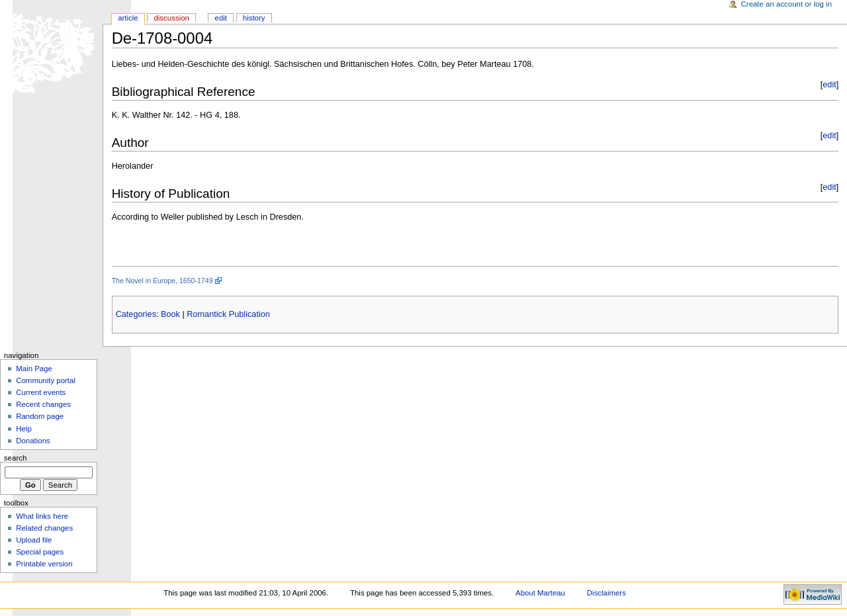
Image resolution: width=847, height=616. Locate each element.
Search (16, 458)
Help (24, 429)
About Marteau (540, 593)
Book (170, 314)
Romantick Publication (228, 314)
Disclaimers (606, 593)
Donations (33, 441)
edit (829, 85)
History (254, 18)
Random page (40, 416)
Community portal (46, 380)
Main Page (34, 369)
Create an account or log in (787, 4)
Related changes (44, 528)
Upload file (34, 540)
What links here (42, 516)
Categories (136, 314)
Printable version (44, 564)
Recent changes (43, 404)
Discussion (171, 18)
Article (128, 18)
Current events (41, 392)
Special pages (40, 552)
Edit (221, 18)
